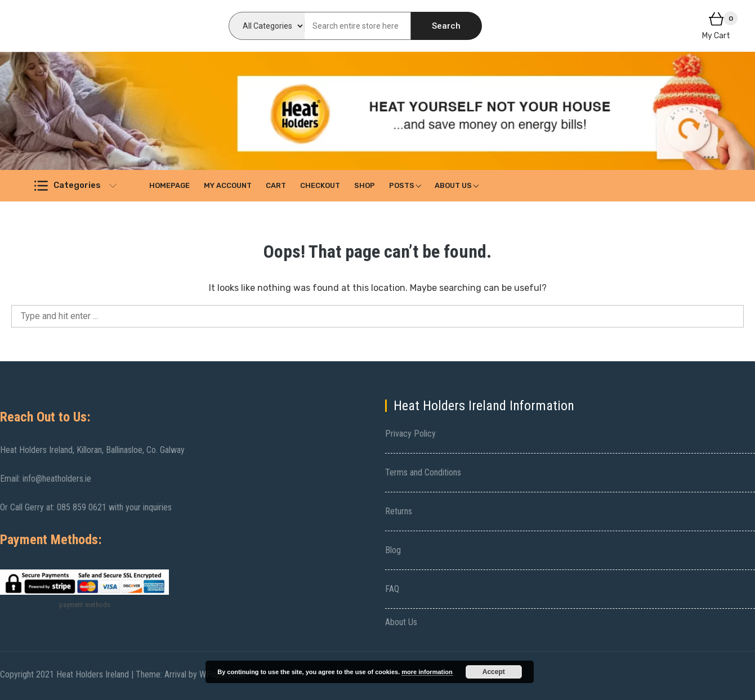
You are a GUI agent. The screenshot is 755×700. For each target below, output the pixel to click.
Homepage (169, 185)
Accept (494, 672)
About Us (453, 185)
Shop (365, 185)
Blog (393, 550)
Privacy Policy (410, 434)
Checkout (320, 185)
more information (427, 672)
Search (446, 26)
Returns (399, 511)
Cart (276, 185)
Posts (402, 185)
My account (228, 185)
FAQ (392, 589)
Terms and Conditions (423, 472)
